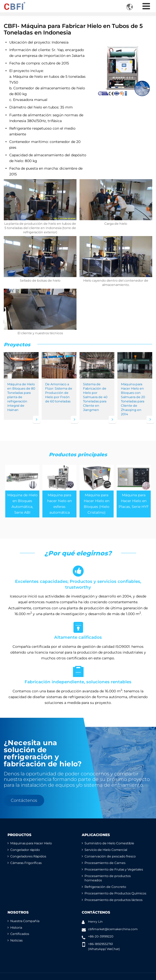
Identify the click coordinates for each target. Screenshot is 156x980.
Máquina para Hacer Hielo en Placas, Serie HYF (134, 501)
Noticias (16, 940)
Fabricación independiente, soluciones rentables (78, 674)
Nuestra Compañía (25, 921)
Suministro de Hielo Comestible (109, 843)
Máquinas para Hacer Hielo (31, 843)
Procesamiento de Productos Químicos (115, 893)
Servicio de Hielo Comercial (106, 850)
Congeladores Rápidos (28, 856)
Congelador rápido (25, 850)
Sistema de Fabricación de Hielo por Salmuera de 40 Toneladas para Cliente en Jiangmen (95, 397)
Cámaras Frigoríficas (26, 863)
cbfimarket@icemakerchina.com (113, 929)
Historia (16, 928)
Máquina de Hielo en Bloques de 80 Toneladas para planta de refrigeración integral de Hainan (21, 397)
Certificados (20, 934)
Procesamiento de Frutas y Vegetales (114, 869)
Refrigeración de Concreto (105, 887)
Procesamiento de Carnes (105, 863)
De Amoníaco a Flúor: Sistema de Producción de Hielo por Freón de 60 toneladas (59, 393)
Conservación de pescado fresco (110, 856)
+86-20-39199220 (101, 936)
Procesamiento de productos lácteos (113, 900)
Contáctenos (96, 912)
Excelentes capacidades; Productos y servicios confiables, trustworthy (78, 577)
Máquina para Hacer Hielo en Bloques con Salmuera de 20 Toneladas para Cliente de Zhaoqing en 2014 (133, 399)
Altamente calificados (78, 630)
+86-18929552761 (100, 944)
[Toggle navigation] (146, 6)
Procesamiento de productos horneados (108, 878)
